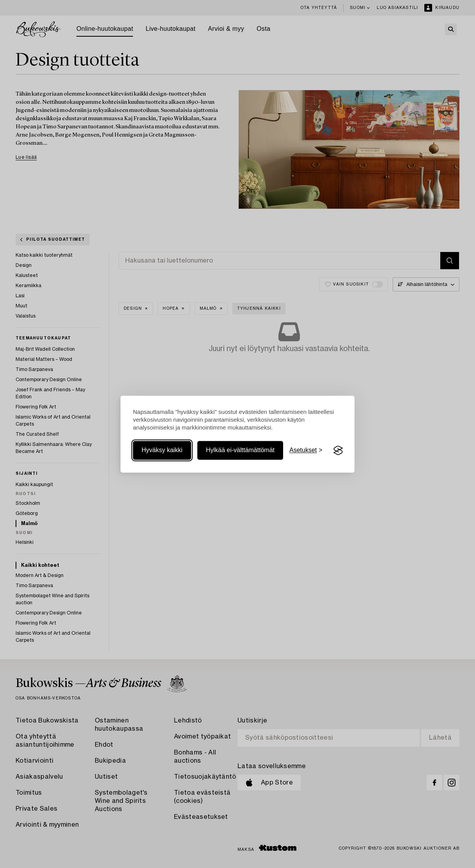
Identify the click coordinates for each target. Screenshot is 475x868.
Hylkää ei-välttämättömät (240, 450)
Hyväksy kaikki (162, 450)
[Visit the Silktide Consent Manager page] (338, 451)
